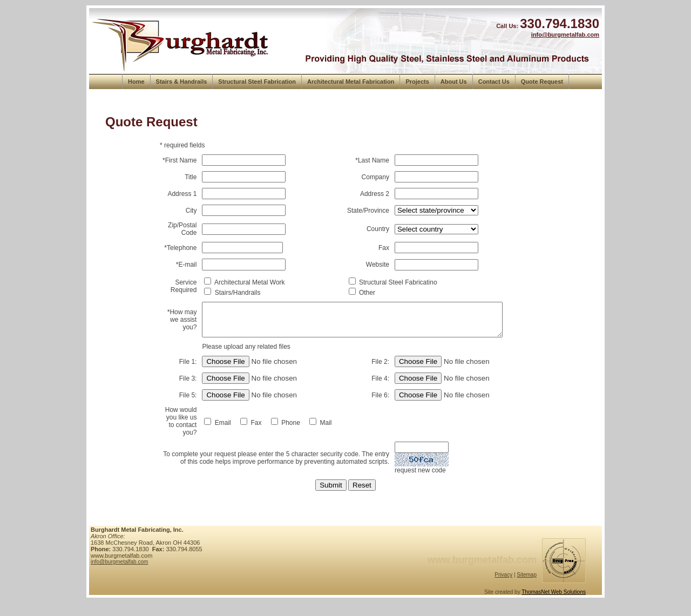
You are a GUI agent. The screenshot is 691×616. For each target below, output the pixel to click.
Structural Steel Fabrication (257, 82)
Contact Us (494, 82)
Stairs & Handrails (182, 82)
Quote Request (542, 82)
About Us (454, 82)
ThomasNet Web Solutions (554, 602)
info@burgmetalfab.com (565, 35)
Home (136, 82)
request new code (422, 480)
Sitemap (527, 585)
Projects (417, 82)
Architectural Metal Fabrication (351, 82)
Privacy (503, 585)
